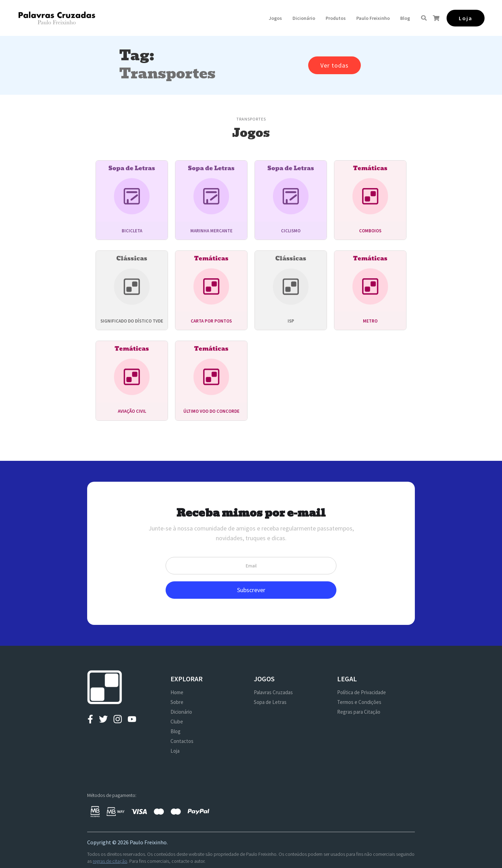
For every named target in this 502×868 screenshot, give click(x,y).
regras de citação (110, 861)
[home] (57, 18)
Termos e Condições (359, 702)
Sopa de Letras (270, 702)
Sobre (177, 702)
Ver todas (334, 65)
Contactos (182, 741)
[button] (275, 18)
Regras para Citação (359, 712)
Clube (177, 722)
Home (177, 692)
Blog (405, 18)
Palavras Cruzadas (273, 692)
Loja (175, 751)
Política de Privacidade (362, 692)
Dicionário (304, 18)
